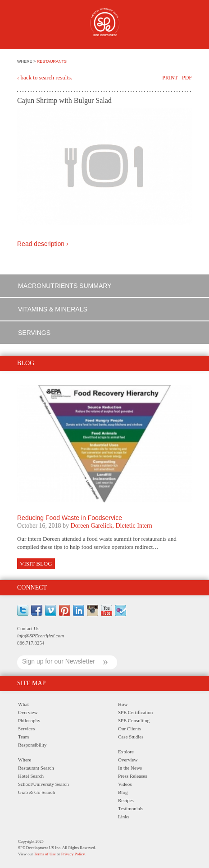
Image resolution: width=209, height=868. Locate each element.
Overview (28, 712)
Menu (22, 26)
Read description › (43, 244)
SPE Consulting (134, 720)
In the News (130, 768)
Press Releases (132, 776)
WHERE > (27, 61)
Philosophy (29, 720)
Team (23, 737)
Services (26, 729)
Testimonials (131, 808)
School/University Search (43, 784)
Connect (32, 587)
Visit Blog (36, 564)
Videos (125, 784)
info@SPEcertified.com (41, 636)
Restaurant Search (36, 768)
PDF (187, 78)
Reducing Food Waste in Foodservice (70, 518)
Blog (123, 792)
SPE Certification (135, 712)
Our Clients (129, 729)
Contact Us (28, 628)
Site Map (31, 683)
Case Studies (131, 737)
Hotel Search (31, 776)
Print (170, 78)
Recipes (126, 800)
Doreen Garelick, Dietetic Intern (111, 526)
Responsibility (32, 745)
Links (124, 817)
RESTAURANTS (52, 61)
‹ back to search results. (45, 77)
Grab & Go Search (36, 792)
